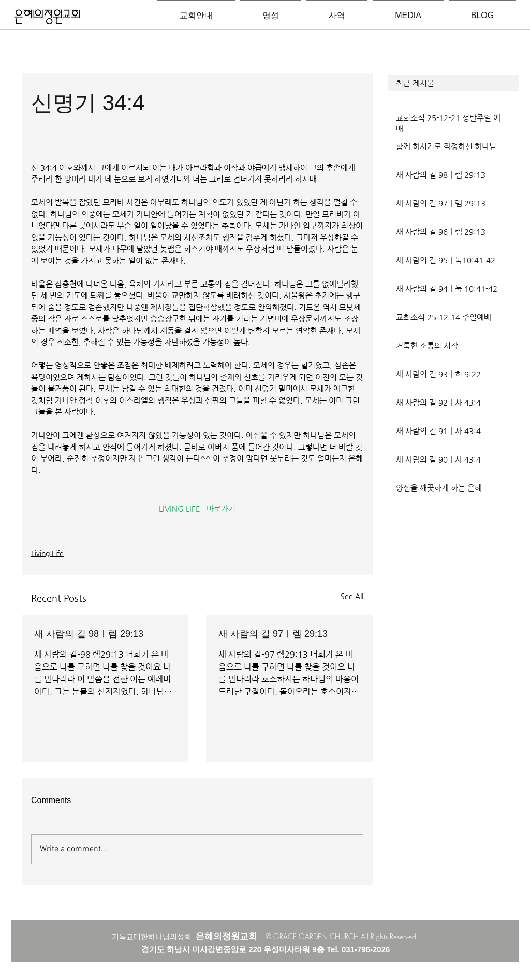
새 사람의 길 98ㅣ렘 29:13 (89, 634)
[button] (453, 83)
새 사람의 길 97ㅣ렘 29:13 (273, 634)
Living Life (47, 553)
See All (352, 596)
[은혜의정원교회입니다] (47, 18)
